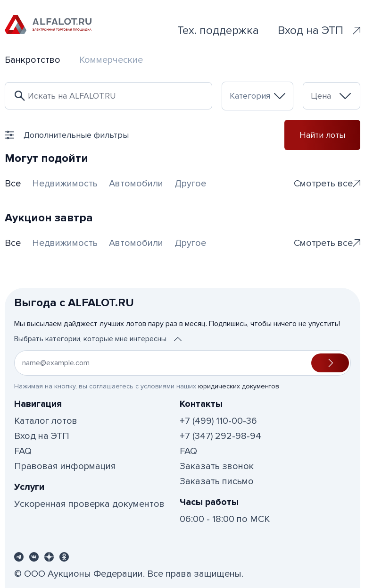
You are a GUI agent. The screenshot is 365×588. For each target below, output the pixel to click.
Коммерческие (111, 60)
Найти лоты (322, 135)
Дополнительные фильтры (67, 135)
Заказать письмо (217, 481)
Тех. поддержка (218, 30)
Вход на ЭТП (319, 30)
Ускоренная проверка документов (89, 504)
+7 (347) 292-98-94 (220, 436)
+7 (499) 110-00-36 (218, 421)
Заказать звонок (217, 466)
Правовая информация (65, 466)
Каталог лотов (46, 421)
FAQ (23, 451)
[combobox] (257, 96)
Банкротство (33, 60)
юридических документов (239, 386)
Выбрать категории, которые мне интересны (98, 339)
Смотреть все (327, 184)
